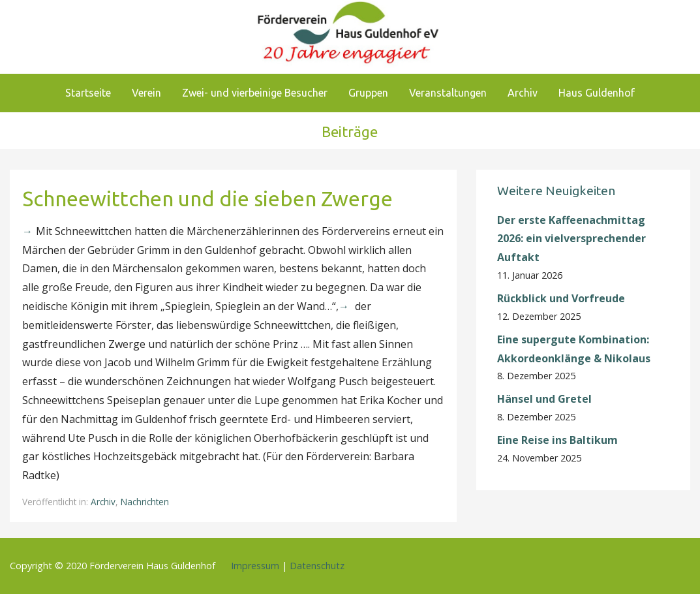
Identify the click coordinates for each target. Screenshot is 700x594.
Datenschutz (317, 566)
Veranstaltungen (448, 93)
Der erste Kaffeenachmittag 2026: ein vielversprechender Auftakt (571, 239)
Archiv (523, 93)
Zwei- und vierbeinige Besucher (255, 93)
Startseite (88, 93)
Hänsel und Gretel (544, 399)
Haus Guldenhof (597, 93)
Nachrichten (145, 502)
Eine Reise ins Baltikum (559, 440)
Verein (146, 93)
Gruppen (368, 93)
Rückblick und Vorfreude (561, 298)
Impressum (255, 566)
